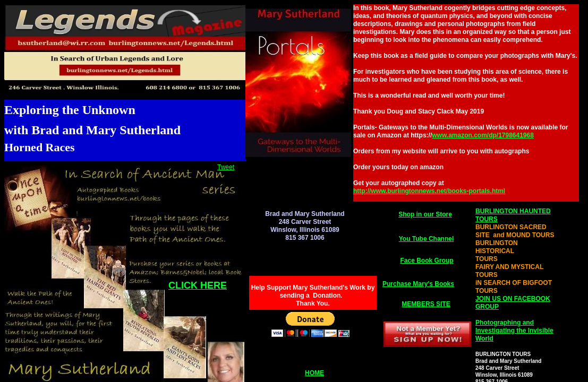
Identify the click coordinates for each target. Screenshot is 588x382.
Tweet (226, 167)
